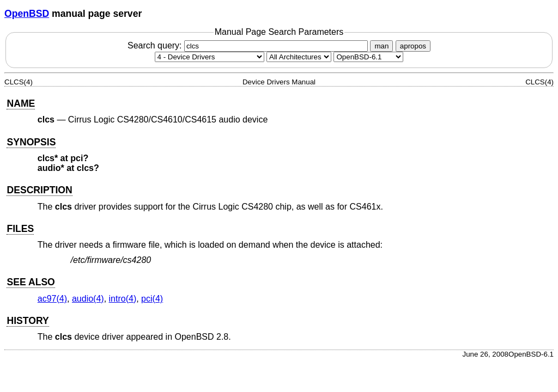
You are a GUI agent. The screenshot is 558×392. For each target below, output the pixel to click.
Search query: (249, 45)
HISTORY (28, 321)
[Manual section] (210, 57)
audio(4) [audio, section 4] (88, 299)
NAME (21, 103)
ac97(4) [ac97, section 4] (52, 299)
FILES (20, 229)
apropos (413, 46)
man (381, 46)
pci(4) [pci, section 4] (152, 299)
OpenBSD (27, 14)
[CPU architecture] (299, 57)
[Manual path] (368, 57)
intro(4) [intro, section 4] (123, 299)
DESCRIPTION (39, 190)
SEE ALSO (31, 282)
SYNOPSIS (31, 142)
